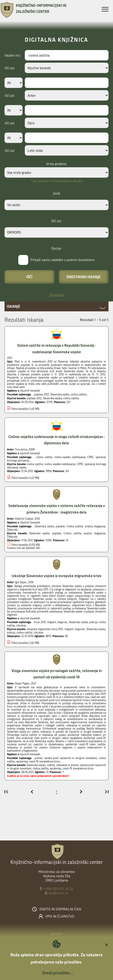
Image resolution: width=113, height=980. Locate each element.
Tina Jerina (21, 450)
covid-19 (67, 769)
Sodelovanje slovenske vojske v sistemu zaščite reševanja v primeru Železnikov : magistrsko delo (57, 509)
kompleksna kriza (83, 769)
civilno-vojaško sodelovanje (60, 464)
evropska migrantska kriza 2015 (45, 629)
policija (11, 633)
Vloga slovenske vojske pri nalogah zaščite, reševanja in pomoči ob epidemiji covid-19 (57, 674)
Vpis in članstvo (60, 916)
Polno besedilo (20, 409)
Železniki (12, 537)
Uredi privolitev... (58, 973)
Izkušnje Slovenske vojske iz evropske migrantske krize (57, 576)
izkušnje (38, 633)
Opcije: (56, 248)
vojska (23, 468)
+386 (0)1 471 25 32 (58, 889)
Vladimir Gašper (24, 519)
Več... (39, 548)
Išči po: (57, 221)
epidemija (56, 769)
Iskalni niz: (13, 55)
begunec (80, 629)
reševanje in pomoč (67, 765)
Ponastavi (57, 295)
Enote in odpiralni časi (60, 909)
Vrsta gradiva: (57, 164)
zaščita (51, 765)
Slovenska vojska (52, 398)
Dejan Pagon (22, 684)
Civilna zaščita (72, 533)
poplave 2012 (34, 398)
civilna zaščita (71, 398)
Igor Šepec (21, 582)
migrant (69, 629)
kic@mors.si (58, 893)
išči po (9, 68)
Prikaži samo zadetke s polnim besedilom (63, 260)
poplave (57, 533)
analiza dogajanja (95, 533)
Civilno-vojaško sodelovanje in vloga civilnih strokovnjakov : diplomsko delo (57, 440)
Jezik (57, 193)
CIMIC (80, 464)
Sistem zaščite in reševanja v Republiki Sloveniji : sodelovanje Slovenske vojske (56, 349)
